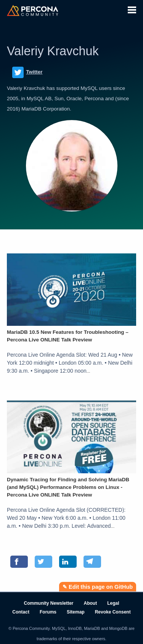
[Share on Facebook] (19, 562)
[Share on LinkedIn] (68, 562)
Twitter (27, 72)
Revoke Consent (113, 612)
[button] (132, 9)
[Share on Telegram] (92, 562)
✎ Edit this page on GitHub (98, 587)
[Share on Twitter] (43, 562)
